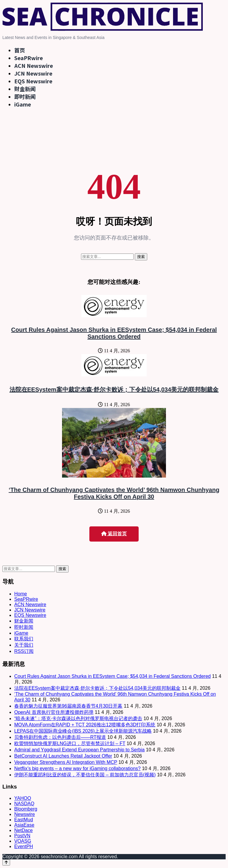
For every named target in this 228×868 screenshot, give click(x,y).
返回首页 (114, 534)
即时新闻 (25, 96)
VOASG (23, 841)
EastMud (24, 820)
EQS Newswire (33, 81)
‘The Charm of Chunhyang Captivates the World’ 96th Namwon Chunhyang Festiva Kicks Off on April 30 (114, 493)
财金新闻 (25, 89)
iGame (23, 104)
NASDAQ (24, 804)
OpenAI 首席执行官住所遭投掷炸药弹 (54, 712)
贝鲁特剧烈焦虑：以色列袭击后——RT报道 (60, 737)
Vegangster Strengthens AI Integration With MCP (66, 762)
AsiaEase (24, 825)
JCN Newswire (33, 73)
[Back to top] (6, 862)
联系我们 (24, 639)
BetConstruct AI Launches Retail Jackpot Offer (63, 756)
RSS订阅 (24, 651)
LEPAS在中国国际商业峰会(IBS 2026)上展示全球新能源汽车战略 (83, 731)
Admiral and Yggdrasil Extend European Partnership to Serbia (79, 750)
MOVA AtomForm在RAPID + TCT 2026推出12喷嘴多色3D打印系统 (85, 725)
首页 (20, 50)
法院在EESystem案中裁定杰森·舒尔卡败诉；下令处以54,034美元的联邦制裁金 (114, 390)
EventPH (24, 846)
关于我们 (24, 645)
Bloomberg (26, 809)
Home (21, 594)
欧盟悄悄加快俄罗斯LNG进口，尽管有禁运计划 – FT (70, 743)
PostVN (22, 836)
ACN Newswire (34, 65)
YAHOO (23, 798)
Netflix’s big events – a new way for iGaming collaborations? (77, 768)
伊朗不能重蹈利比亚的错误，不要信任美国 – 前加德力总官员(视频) (85, 775)
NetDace (23, 830)
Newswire (24, 814)
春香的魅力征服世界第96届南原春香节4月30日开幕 (68, 706)
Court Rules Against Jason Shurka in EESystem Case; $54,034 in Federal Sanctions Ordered (114, 333)
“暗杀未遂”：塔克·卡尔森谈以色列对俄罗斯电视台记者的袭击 (78, 718)
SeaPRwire (28, 58)
